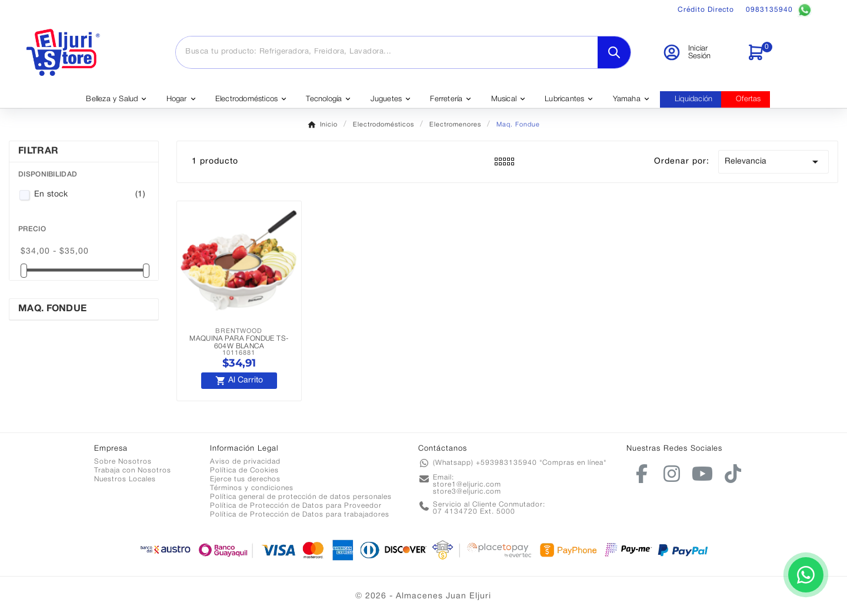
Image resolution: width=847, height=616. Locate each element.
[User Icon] (697, 52)
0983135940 (779, 10)
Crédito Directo (706, 10)
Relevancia (773, 162)
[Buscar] (387, 52)
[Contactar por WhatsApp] (806, 575)
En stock (90, 195)
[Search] (614, 52)
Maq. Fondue (52, 309)
